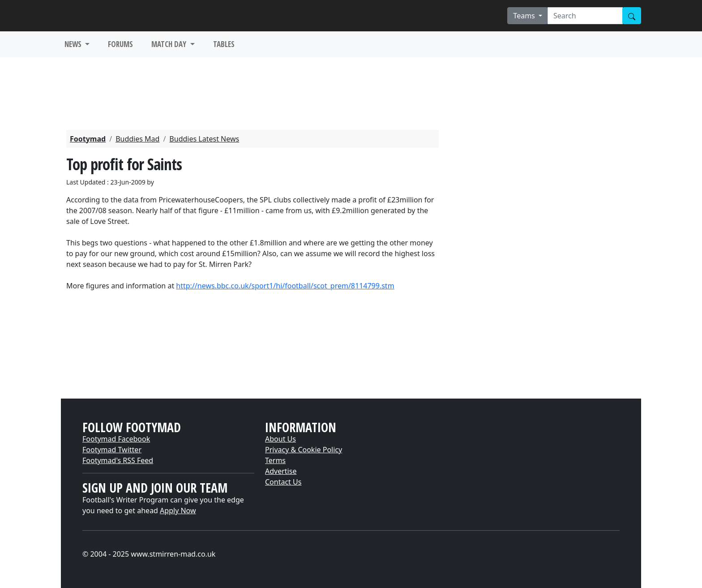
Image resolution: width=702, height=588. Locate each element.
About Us (280, 439)
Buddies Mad (137, 139)
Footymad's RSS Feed (118, 460)
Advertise (281, 471)
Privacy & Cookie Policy (304, 450)
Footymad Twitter (112, 450)
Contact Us (283, 482)
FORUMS (120, 44)
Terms (275, 460)
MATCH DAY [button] (170, 44)
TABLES (224, 44)
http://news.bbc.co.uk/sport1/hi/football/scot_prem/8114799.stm (285, 286)
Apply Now (178, 511)
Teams (525, 16)
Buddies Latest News (204, 139)
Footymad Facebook (116, 439)
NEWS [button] (74, 44)
